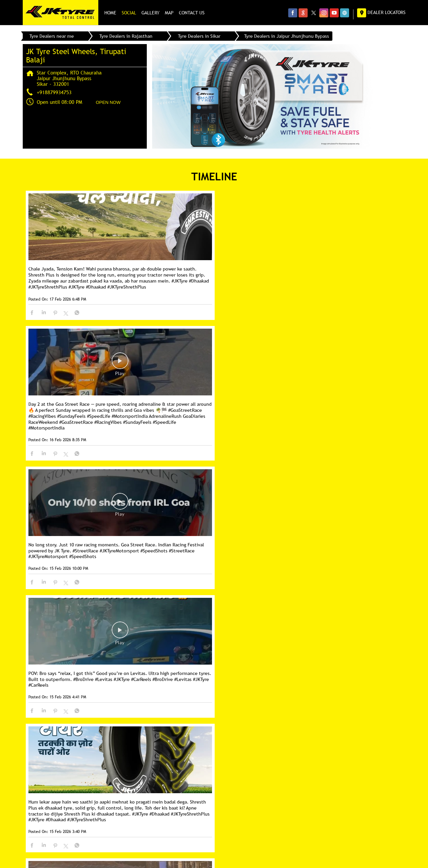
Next (63, 712)
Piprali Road (71, 785)
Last (86, 712)
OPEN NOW (108, 102)
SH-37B (41, 785)
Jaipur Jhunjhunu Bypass (80, 771)
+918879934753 (54, 92)
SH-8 (38, 771)
